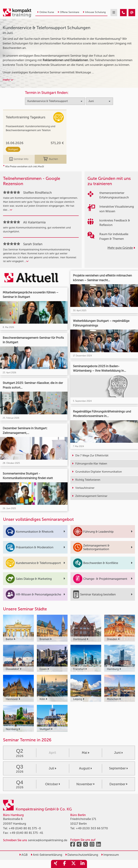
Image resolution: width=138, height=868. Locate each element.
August (85, 768)
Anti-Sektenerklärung (46, 855)
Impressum (110, 855)
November (85, 784)
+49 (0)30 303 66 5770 (92, 828)
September (118, 768)
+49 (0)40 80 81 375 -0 (25, 828)
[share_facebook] (65, 864)
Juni (118, 753)
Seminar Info (19, 159)
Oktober (53, 784)
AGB (23, 855)
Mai (86, 753)
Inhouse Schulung (94, 12)
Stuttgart (13, 149)
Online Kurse (46, 12)
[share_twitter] (73, 864)
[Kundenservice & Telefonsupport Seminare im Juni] (123, 13)
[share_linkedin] (82, 864)
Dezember (118, 784)
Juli (52, 768)
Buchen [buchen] (51, 159)
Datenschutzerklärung (82, 855)
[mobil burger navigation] (114, 13)
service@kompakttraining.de (48, 840)
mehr (8, 80)
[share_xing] (56, 864)
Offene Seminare (68, 12)
